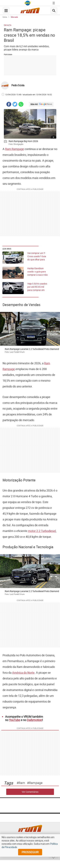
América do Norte (23, 673)
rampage (36, 783)
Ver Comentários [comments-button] (30, 792)
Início (5, 17)
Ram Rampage (15, 149)
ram (22, 783)
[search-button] (54, 11)
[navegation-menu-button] (6, 11)
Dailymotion (34, 720)
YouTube (15, 720)
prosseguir (30, 852)
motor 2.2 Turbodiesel (42, 531)
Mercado (14, 17)
